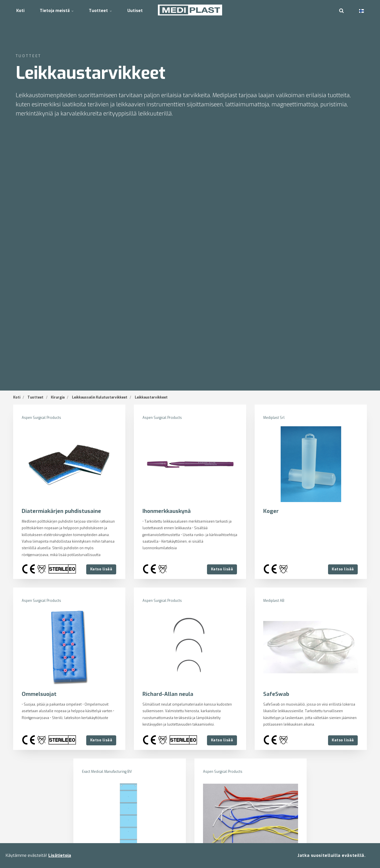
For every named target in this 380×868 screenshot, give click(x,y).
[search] (341, 10)
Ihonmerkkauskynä (167, 511)
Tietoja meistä (59, 10)
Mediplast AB (274, 601)
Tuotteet (104, 10)
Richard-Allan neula (168, 694)
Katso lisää (101, 569)
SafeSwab (277, 694)
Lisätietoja (60, 855)
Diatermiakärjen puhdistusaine (62, 511)
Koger (271, 511)
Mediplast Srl (274, 418)
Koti (21, 10)
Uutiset (140, 10)
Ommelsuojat (39, 694)
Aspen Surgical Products (42, 418)
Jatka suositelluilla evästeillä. (331, 855)
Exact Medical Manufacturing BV (107, 772)
